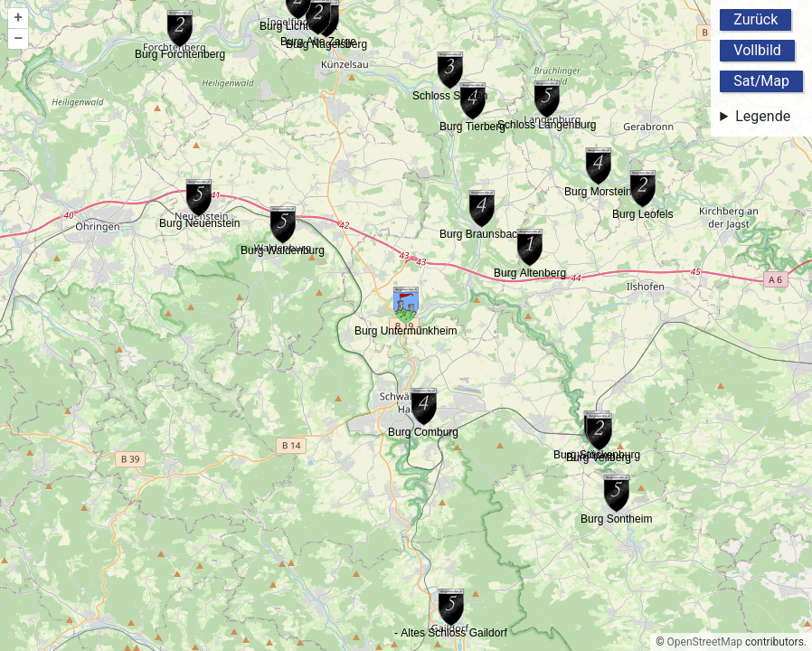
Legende (763, 116)
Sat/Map (761, 81)
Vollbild (757, 50)
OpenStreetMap (705, 642)
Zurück (755, 19)
